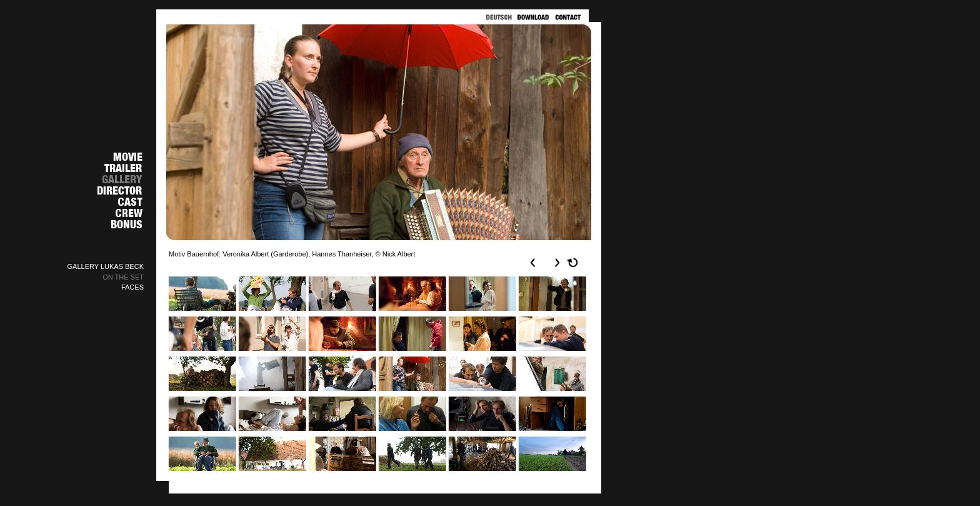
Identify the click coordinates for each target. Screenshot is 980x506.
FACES (132, 287)
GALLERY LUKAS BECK (106, 266)
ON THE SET (123, 277)
